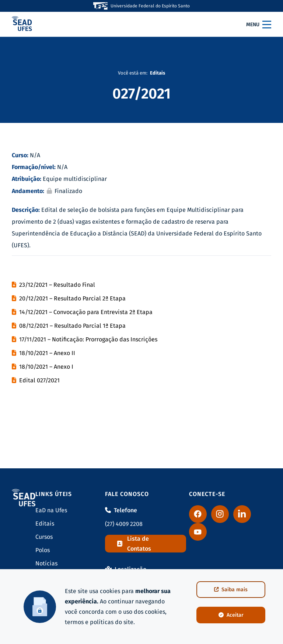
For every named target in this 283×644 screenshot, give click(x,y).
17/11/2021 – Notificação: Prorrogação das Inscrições (88, 339)
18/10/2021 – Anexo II (47, 353)
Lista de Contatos (134, 544)
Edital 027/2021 (39, 380)
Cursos (44, 537)
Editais (45, 524)
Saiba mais (231, 590)
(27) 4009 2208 (124, 524)
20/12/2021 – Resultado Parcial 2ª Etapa (72, 298)
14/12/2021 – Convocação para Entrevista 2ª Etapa (86, 312)
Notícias (46, 563)
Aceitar (231, 615)
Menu (259, 24)
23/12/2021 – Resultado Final (57, 285)
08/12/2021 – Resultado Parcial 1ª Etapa (72, 326)
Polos (43, 550)
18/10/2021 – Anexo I (46, 367)
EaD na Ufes (51, 510)
